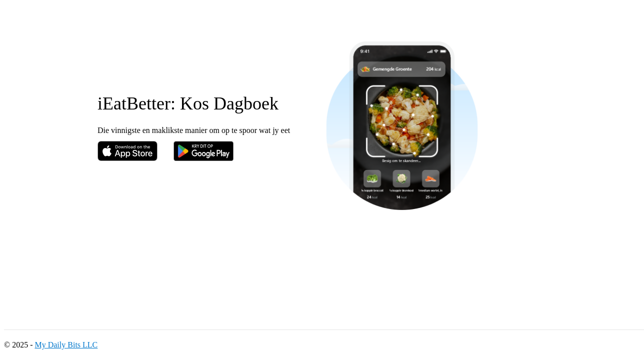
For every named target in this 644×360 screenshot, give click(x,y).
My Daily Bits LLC (66, 345)
